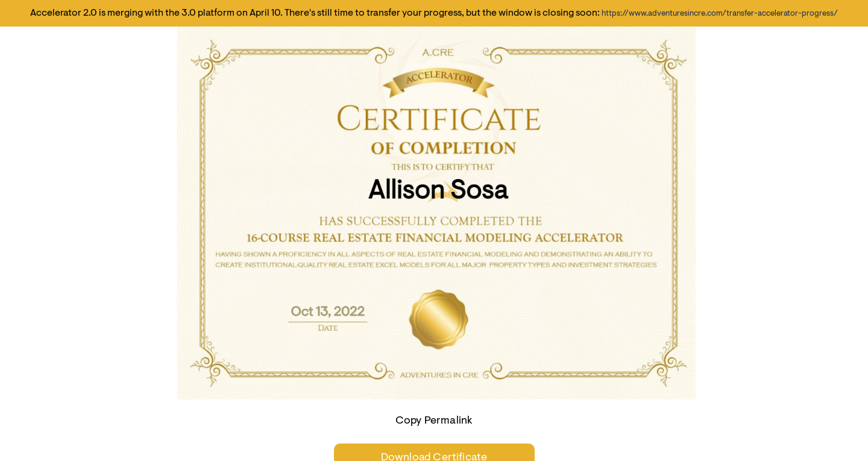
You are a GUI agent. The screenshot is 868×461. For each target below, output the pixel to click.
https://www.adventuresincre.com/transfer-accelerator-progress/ (720, 14)
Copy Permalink (434, 421)
